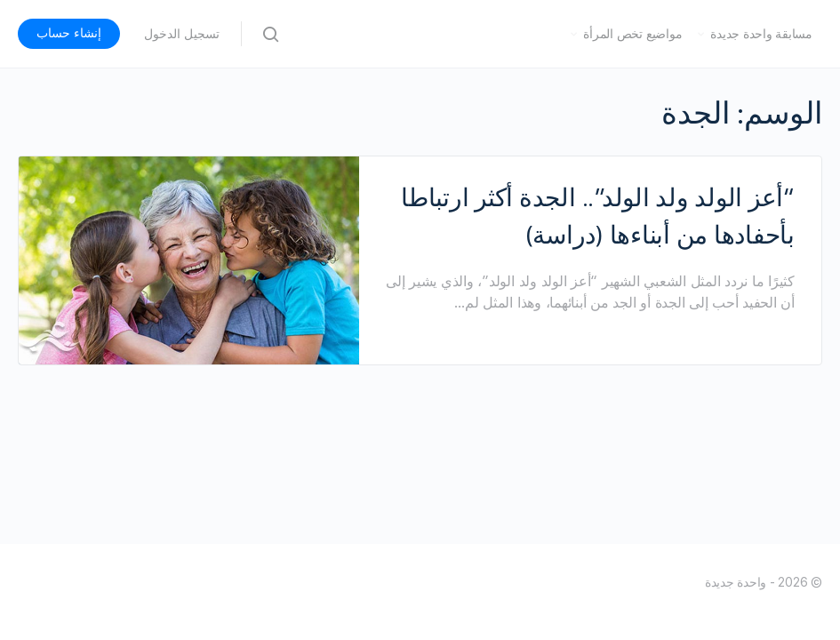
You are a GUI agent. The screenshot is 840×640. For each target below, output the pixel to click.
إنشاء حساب (69, 33)
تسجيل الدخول (182, 34)
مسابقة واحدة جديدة (761, 34)
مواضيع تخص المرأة (632, 34)
